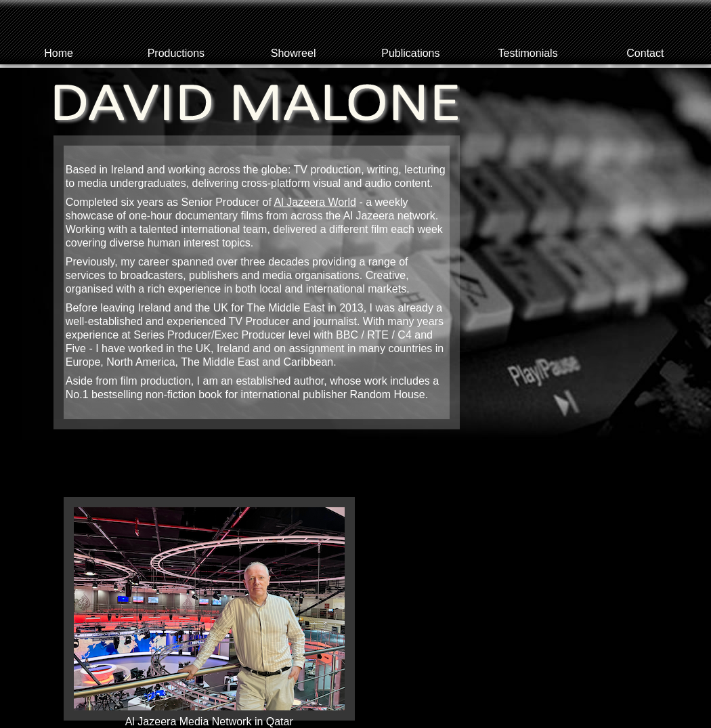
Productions (176, 53)
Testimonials (528, 53)
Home (59, 53)
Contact (645, 53)
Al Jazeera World (315, 202)
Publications (410, 53)
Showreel (294, 53)
